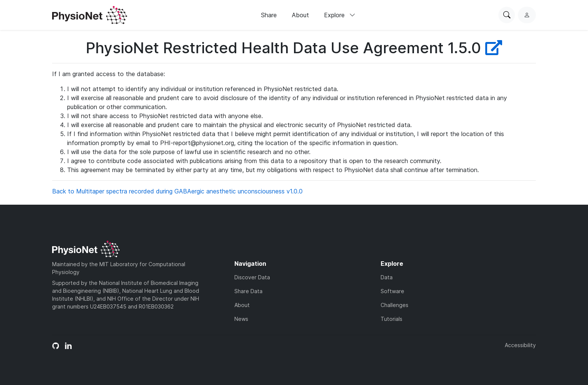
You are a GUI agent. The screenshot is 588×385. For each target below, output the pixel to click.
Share (269, 15)
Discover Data (252, 277)
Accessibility (520, 345)
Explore (340, 15)
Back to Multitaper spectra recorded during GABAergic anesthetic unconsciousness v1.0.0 (177, 191)
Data (387, 277)
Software (392, 291)
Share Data (248, 291)
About (300, 15)
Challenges (394, 305)
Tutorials (391, 319)
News (241, 319)
